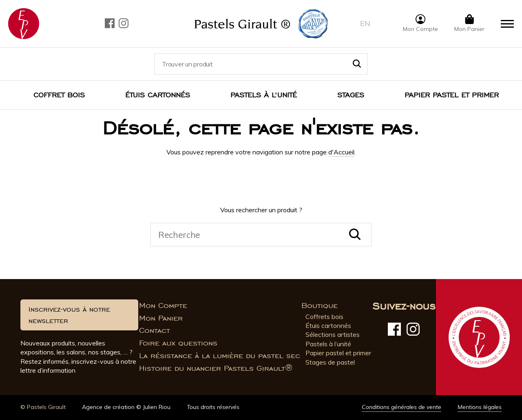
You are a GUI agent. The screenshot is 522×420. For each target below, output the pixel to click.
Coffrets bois (324, 317)
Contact (155, 330)
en (365, 23)
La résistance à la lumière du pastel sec (220, 356)
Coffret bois (59, 95)
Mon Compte (163, 306)
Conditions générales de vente (401, 407)
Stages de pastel (330, 362)
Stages (351, 95)
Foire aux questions (178, 343)
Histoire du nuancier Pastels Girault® (216, 368)
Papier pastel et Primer (452, 95)
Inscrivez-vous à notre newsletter (69, 315)
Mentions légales (480, 407)
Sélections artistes (333, 334)
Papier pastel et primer (338, 353)
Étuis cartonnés (158, 95)
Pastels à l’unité (264, 95)
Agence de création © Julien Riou (126, 407)
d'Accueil (341, 152)
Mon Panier (161, 318)
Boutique (320, 306)
